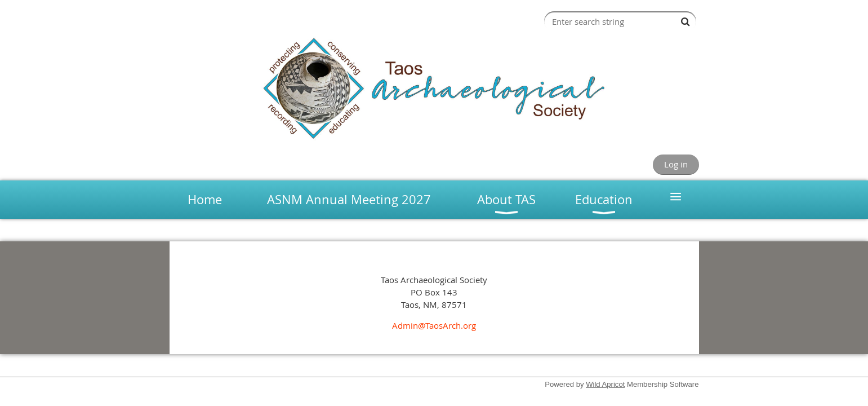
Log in (676, 164)
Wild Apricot (605, 384)
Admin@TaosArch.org (434, 325)
